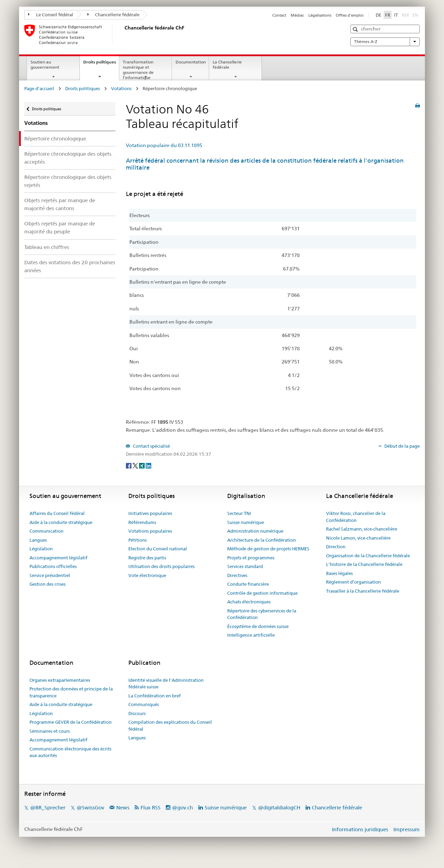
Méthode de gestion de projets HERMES (268, 549)
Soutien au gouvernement (45, 65)
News (123, 807)
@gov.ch (182, 807)
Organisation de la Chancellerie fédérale (368, 556)
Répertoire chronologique (55, 139)
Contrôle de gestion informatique (262, 593)
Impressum (407, 829)
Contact (279, 15)
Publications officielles (53, 566)
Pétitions (138, 540)
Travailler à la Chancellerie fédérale (363, 591)
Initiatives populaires (150, 513)
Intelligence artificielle (251, 635)
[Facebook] (129, 465)
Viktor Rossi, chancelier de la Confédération (356, 517)
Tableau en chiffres (47, 247)
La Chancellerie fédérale (227, 65)
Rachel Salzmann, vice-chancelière (362, 529)
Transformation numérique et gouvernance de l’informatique (138, 70)
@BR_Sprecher (48, 807)
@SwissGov (90, 807)
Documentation (191, 62)
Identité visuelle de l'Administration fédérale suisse (166, 684)
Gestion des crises (48, 584)
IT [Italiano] (396, 15)
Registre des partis (147, 558)
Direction (336, 547)
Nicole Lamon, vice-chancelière (358, 538)
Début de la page (402, 446)
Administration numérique (255, 531)
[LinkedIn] (148, 465)
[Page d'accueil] (123, 34)
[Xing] (142, 465)
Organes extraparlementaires (60, 680)
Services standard (245, 566)
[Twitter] (136, 465)
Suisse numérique (246, 522)
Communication (46, 531)
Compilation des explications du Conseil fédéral (170, 725)
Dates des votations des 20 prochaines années (70, 266)
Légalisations (320, 15)
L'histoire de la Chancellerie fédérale (364, 564)
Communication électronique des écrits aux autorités (70, 752)
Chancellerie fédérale (114, 15)
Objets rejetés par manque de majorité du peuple (60, 227)
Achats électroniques (249, 602)
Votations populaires (150, 531)
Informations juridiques (360, 829)
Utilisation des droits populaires (161, 566)
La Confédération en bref (155, 696)
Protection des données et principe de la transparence (71, 692)
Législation (41, 549)
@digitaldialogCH (279, 807)
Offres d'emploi (350, 15)
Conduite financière (248, 584)
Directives (237, 575)
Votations (121, 88)
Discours (137, 713)
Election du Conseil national (158, 549)
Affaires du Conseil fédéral (57, 513)
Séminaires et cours (50, 731)
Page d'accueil (39, 88)
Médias (297, 15)
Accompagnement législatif (58, 558)
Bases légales (339, 573)
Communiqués (144, 704)
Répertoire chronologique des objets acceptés (68, 158)
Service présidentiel (50, 575)
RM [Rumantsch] (405, 15)
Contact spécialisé (151, 446)
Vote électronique (147, 575)
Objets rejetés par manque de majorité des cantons (60, 204)
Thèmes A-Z (385, 42)
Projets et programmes (251, 558)
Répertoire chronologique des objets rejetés (68, 181)
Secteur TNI (239, 513)
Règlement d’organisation (353, 582)
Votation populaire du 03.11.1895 (164, 145)
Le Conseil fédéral (51, 15)
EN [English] (415, 15)
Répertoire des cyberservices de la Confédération (262, 614)
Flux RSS (151, 807)
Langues (38, 540)
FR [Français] (388, 15)
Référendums (142, 522)
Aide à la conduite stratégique (61, 522)
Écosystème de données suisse (258, 626)
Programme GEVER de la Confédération (71, 722)
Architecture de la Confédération (262, 540)
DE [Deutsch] (378, 15)
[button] (356, 29)
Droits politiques (101, 64)
